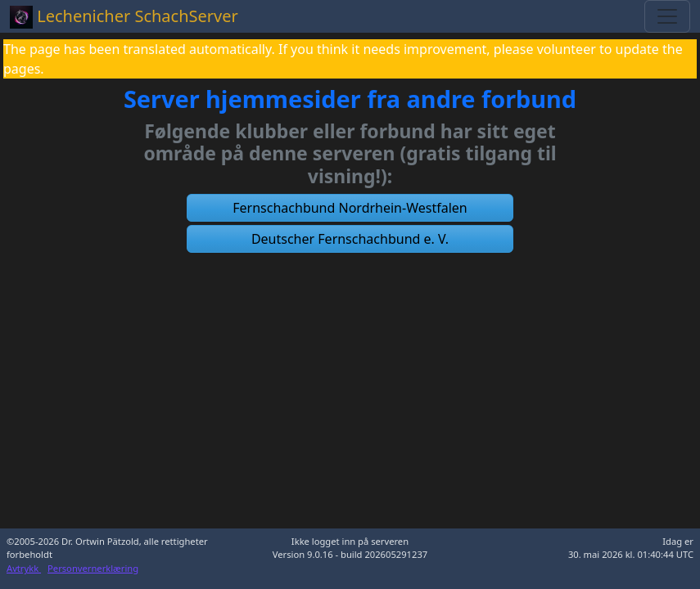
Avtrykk (24, 568)
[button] (350, 208)
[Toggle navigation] (667, 16)
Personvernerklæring (93, 568)
